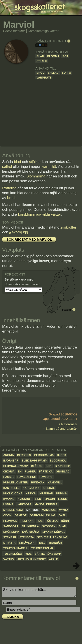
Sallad (53, 73)
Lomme (8, 504)
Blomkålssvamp (16, 466)
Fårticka (46, 472)
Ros (40, 521)
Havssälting (27, 477)
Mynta (64, 510)
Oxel (62, 515)
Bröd (40, 73)
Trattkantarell (16, 548)
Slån (62, 526)
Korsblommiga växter (43, 31)
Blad (40, 56)
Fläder (30, 472)
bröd (11, 198)
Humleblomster (16, 483)
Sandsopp (11, 526)
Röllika (52, 521)
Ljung (63, 499)
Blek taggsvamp (34, 461)
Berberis (24, 455)
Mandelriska (13, 510)
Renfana (27, 521)
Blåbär (37, 466)
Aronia (9, 455)
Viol (29, 554)
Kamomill (55, 483)
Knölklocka (13, 494)
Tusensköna (13, 554)
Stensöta (27, 537)
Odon (7, 515)
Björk (62, 455)
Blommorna (36, 176)
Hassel (9, 477)
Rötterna (9, 188)
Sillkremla (30, 526)
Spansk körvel (54, 532)
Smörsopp (11, 532)
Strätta (9, 543)
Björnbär (11, 461)
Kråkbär (46, 494)
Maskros (49, 510)
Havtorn (46, 477)
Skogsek (49, 526)
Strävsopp (27, 543)
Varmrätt (44, 78)
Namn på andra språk (62, 428)
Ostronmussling (43, 515)
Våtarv (9, 559)
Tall (42, 543)
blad (17, 162)
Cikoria (9, 472)
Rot (65, 56)
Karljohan (31, 488)
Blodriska (58, 461)
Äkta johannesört (31, 559)
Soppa (66, 73)
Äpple (53, 559)
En (20, 472)
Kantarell (11, 488)
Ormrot (21, 515)
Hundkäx (38, 483)
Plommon (10, 521)
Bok (49, 466)
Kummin (62, 494)
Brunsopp (62, 466)
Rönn (65, 521)
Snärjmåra (31, 532)
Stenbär (10, 537)
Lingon (50, 499)
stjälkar (35, 162)
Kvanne (9, 499)
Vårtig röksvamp (48, 554)
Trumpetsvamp (42, 548)
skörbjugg (20, 232)
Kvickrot (25, 499)
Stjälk (42, 61)
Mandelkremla (46, 504)
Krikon (31, 494)
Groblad (63, 472)
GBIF (69, 310)
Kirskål (49, 488)
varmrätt (49, 167)
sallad (7, 167)
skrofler (70, 227)
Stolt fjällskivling (52, 537)
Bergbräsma (44, 455)
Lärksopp (24, 504)
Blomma (53, 56)
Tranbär (55, 543)
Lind (38, 499)
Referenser (69, 424)
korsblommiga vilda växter (40, 214)
